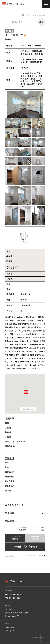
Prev (30, 556)
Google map (12, 616)
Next (42, 556)
